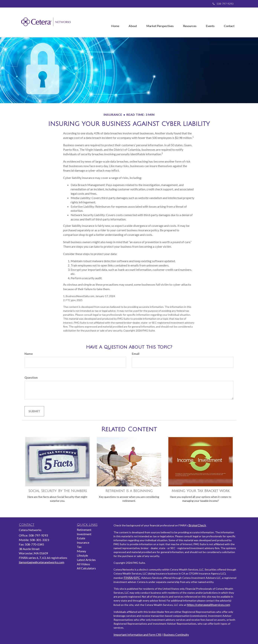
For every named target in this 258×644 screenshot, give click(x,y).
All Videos (83, 564)
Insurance (83, 542)
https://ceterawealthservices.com (209, 605)
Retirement (84, 530)
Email (136, 354)
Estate (81, 538)
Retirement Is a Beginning (129, 491)
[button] (133, 22)
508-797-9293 (223, 4)
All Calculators (86, 568)
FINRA (128, 578)
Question (31, 377)
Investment (84, 534)
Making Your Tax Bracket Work (201, 491)
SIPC (137, 578)
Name (29, 354)
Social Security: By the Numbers (58, 491)
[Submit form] (34, 411)
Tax (79, 547)
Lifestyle (82, 555)
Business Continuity (176, 635)
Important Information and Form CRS (137, 635)
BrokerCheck (197, 525)
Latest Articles (86, 560)
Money (81, 551)
